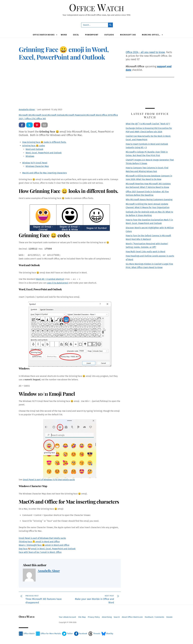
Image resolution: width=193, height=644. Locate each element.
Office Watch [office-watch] (27, 634)
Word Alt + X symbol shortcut (50, 280)
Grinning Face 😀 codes (34, 146)
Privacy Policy (94, 617)
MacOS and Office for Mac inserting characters (44, 173)
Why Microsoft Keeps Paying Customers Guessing (149, 200)
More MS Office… (151, 35)
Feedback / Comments (154, 617)
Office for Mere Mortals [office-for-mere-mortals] (48, 634)
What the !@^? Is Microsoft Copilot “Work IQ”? (148, 124)
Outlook (109, 35)
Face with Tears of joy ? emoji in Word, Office (40, 553)
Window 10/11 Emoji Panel (35, 163)
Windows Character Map (37, 167)
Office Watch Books (44, 35)
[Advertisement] (70, 85)
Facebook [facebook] (81, 634)
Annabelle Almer (49, 571)
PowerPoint (92, 35)
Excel (76, 35)
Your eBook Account (67, 617)
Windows (30, 157)
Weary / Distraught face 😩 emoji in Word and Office (44, 545)
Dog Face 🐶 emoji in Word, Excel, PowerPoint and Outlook (47, 549)
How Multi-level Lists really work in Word (145, 252)
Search (117, 617)
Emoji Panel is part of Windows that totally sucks (42, 538)
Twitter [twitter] (67, 634)
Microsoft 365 (128, 35)
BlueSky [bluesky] (107, 634)
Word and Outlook (34, 149)
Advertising (107, 617)
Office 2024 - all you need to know (145, 53)
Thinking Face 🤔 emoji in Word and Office (39, 542)
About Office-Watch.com (132, 617)
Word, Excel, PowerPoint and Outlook (44, 153)
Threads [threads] (94, 634)
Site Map (82, 617)
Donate (169, 617)
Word (64, 35)
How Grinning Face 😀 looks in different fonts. (44, 142)
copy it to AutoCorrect (58, 283)
